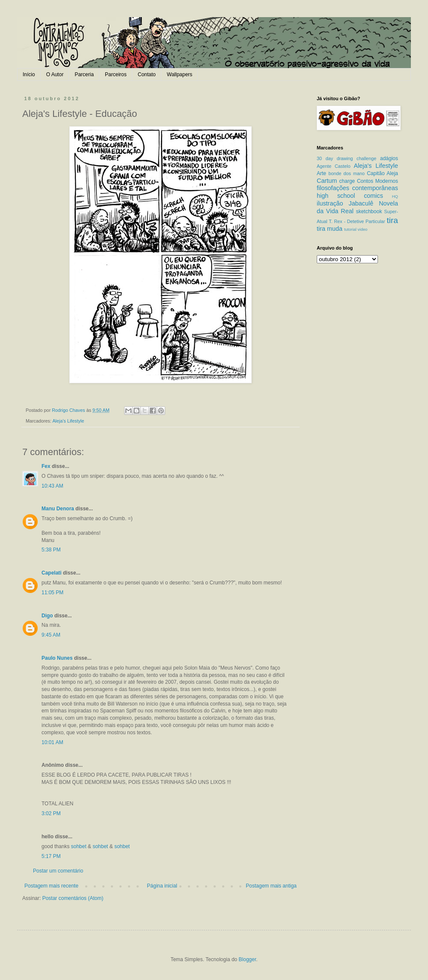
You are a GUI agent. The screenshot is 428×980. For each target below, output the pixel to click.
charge (347, 181)
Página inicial (162, 886)
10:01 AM (52, 742)
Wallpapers (180, 74)
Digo (47, 616)
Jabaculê (361, 203)
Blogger (248, 959)
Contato (147, 74)
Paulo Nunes (57, 658)
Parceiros (116, 74)
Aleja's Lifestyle (68, 421)
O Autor (55, 74)
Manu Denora (58, 509)
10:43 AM (52, 486)
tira (392, 220)
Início (29, 74)
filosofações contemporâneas (357, 188)
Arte (321, 173)
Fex (46, 466)
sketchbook (369, 211)
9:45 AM (51, 635)
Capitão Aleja (382, 173)
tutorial (350, 229)
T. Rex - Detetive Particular (357, 221)
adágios (389, 158)
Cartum (327, 181)
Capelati (52, 573)
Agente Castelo (334, 166)
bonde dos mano (346, 173)
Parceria (84, 74)
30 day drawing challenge (346, 158)
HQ (395, 196)
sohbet (79, 846)
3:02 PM (51, 813)
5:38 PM (51, 550)
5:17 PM (51, 856)
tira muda (330, 229)
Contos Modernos (377, 181)
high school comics (350, 196)
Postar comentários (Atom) (73, 898)
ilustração (330, 203)
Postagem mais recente (51, 886)
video (362, 229)
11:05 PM (52, 593)
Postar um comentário (58, 871)
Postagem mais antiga (271, 886)
